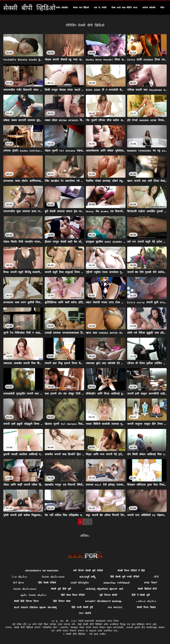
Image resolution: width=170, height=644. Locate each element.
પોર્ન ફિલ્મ (18, 583)
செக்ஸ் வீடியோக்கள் (53, 577)
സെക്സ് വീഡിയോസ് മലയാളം (103, 601)
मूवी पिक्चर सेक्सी (108, 595)
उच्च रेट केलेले (100, 8)
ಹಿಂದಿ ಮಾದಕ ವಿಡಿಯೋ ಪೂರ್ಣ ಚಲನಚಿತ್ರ (35, 607)
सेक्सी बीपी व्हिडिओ (76, 634)
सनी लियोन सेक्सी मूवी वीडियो (88, 571)
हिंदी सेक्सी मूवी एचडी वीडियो (125, 577)
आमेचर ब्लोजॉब (149, 8)
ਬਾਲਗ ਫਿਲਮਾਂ (151, 583)
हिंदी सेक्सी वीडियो (47, 583)
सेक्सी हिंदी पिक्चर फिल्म (26, 601)
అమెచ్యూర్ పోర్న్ (87, 577)
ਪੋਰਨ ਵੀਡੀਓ (85, 613)
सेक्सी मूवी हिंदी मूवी (61, 589)
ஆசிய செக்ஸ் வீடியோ (33, 595)
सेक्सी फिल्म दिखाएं (146, 607)
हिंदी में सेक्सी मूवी (141, 595)
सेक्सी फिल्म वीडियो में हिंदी (131, 571)
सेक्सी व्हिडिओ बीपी (147, 589)
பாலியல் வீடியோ (146, 601)
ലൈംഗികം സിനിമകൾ (116, 583)
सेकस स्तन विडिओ (81, 8)
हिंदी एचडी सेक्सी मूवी (82, 607)
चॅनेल (162, 8)
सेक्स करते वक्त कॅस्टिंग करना (124, 8)
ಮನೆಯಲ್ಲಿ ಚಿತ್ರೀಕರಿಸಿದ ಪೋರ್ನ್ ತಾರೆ (104, 589)
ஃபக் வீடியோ (19, 577)
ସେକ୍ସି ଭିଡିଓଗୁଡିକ (80, 583)
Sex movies (115, 607)
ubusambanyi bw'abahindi (42, 571)
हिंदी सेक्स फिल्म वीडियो (73, 595)
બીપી (156, 577)
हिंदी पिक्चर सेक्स (62, 601)
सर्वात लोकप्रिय (62, 8)
